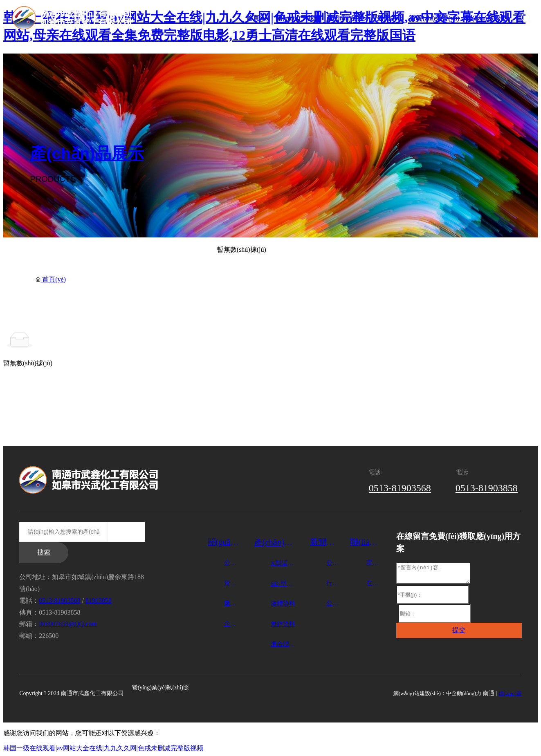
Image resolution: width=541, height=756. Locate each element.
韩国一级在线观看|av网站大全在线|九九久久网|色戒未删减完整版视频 (103, 748)
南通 (489, 693)
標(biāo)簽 (510, 693)
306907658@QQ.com (68, 624)
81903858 (99, 601)
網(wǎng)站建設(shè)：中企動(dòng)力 (438, 693)
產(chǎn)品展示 (87, 154)
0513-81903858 (487, 488)
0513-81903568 (400, 488)
